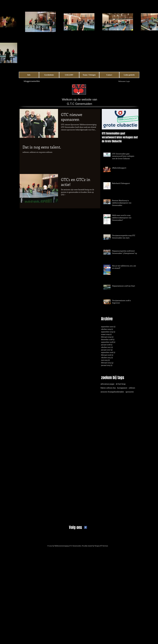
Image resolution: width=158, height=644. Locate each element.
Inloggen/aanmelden (32, 81)
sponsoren (130, 392)
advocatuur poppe (107, 384)
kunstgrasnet (122, 388)
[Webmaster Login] (124, 81)
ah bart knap (121, 384)
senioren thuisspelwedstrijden (112, 392)
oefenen (132, 388)
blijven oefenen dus (108, 388)
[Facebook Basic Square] (86, 527)
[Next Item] (135, 119)
